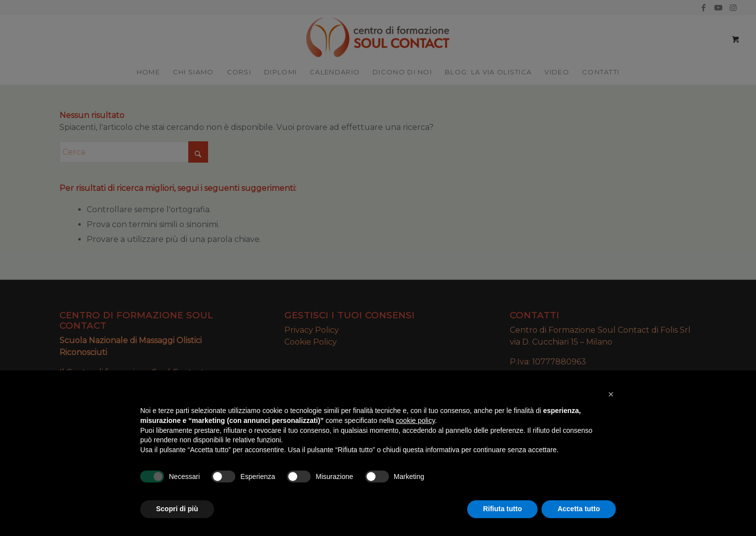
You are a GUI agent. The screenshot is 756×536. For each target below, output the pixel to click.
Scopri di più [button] (177, 509)
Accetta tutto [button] (579, 509)
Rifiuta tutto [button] (503, 509)
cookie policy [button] (415, 420)
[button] (611, 394)
